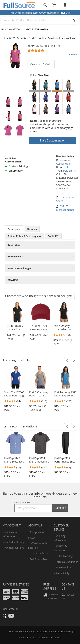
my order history (14, 542)
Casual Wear (14, 29)
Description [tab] (14, 229)
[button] (65, 296)
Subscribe (60, 508)
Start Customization (52, 141)
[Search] (74, 20)
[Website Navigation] (75, 5)
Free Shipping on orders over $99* (40, 13)
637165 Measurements (65, 208)
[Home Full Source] (2, 29)
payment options (14, 548)
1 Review (72, 54)
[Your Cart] (55, 5)
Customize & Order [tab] (41, 64)
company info (38, 532)
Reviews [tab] (32, 229)
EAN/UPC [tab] (53, 236)
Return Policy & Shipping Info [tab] (24, 236)
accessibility (62, 573)
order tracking (64, 556)
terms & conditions (67, 562)
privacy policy (63, 567)
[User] (65, 5)
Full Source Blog (39, 559)
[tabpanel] (52, 69)
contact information (42, 553)
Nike (67, 167)
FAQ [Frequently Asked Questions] (32, 538)
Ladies (66, 188)
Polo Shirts (69, 171)
